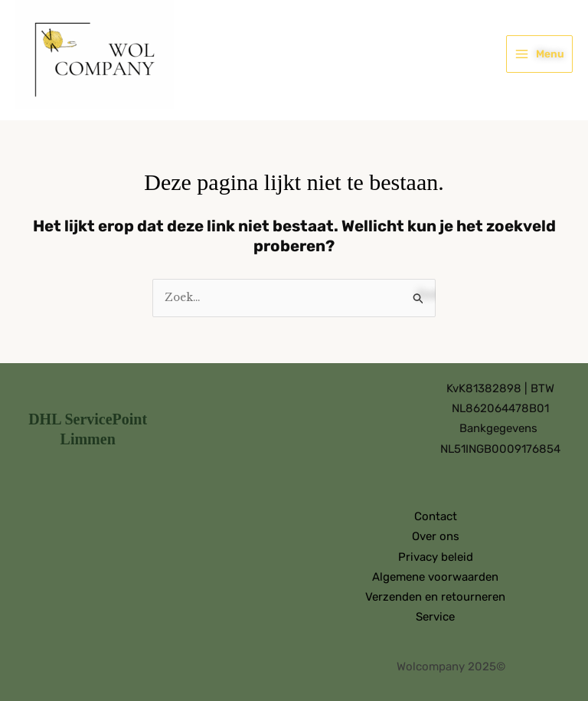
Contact (436, 516)
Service (435, 617)
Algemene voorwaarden (435, 577)
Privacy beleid (436, 557)
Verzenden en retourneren (435, 597)
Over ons (436, 536)
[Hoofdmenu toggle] (539, 54)
